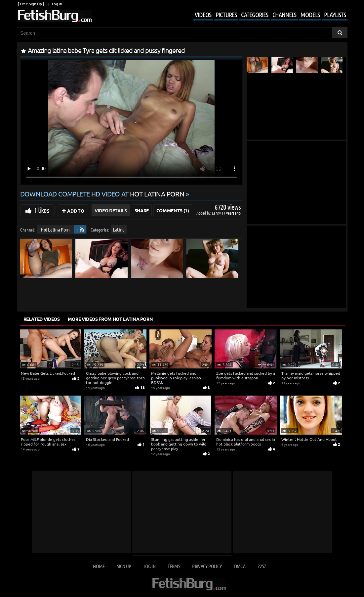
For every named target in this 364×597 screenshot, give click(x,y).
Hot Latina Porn (55, 229)
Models (310, 15)
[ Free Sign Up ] (31, 4)
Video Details (111, 210)
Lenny (217, 213)
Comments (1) (173, 210)
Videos (203, 15)
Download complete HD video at (103, 194)
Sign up (124, 566)
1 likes (42, 210)
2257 (262, 566)
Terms (174, 566)
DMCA (240, 566)
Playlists (335, 15)
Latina (119, 229)
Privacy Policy (207, 566)
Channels (284, 15)
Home (99, 566)
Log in (57, 4)
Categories (255, 15)
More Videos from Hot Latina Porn (110, 319)
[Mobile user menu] (265, 15)
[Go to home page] (54, 16)
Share (142, 210)
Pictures (226, 15)
